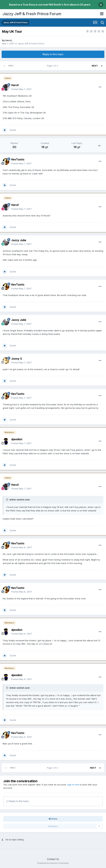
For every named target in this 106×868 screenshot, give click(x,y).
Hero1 (8, 40)
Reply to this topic (53, 54)
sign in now (73, 785)
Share (53, 819)
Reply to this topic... (18, 801)
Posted (21, 89)
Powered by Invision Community (53, 863)
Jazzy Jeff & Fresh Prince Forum (32, 14)
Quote (13, 130)
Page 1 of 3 (53, 66)
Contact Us (53, 859)
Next (95, 66)
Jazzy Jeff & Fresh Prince (31, 43)
